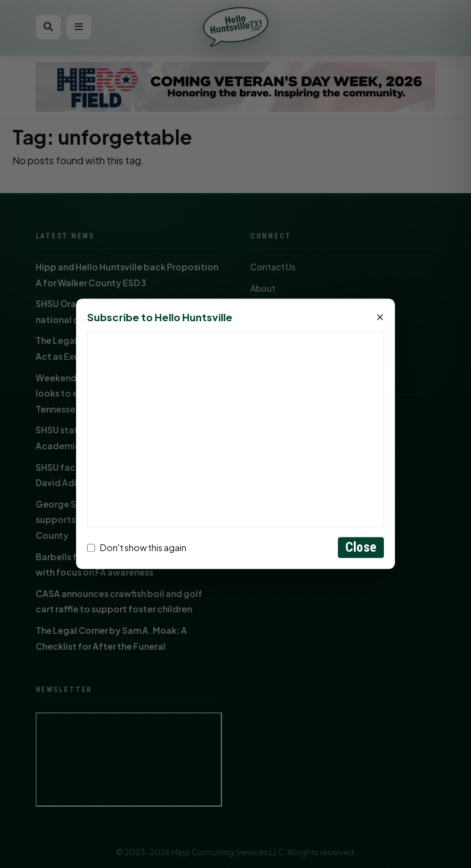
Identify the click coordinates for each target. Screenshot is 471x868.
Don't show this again (137, 547)
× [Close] (380, 318)
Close (361, 548)
